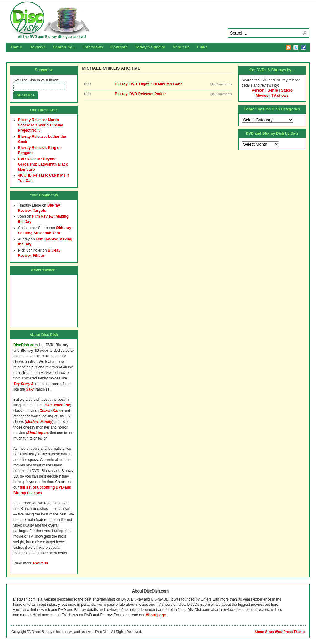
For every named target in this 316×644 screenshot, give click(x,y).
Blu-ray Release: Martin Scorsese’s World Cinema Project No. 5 (41, 125)
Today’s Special (150, 47)
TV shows (280, 96)
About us (181, 47)
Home (16, 47)
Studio (287, 90)
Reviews (37, 47)
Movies (262, 96)
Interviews (93, 47)
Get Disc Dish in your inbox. (36, 80)
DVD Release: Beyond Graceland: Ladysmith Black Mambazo (43, 164)
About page (156, 615)
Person (258, 90)
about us (40, 563)
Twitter (296, 47)
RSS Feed (289, 47)
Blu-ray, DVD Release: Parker (140, 94)
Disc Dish (158, 20)
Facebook (303, 47)
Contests (119, 47)
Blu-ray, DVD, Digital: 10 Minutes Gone (149, 84)
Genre (273, 90)
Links (202, 47)
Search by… (64, 47)
